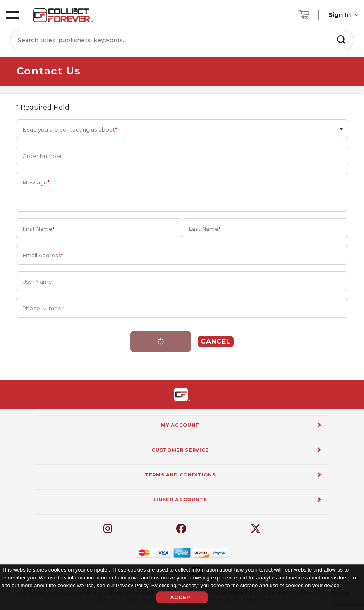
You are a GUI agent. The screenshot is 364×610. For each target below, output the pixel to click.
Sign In (340, 15)
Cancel (216, 341)
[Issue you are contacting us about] (182, 129)
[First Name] (99, 228)
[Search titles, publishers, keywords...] (182, 40)
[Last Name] (265, 228)
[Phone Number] (182, 308)
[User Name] (182, 281)
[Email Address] (182, 255)
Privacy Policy (132, 586)
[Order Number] (182, 155)
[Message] (182, 192)
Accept (182, 597)
